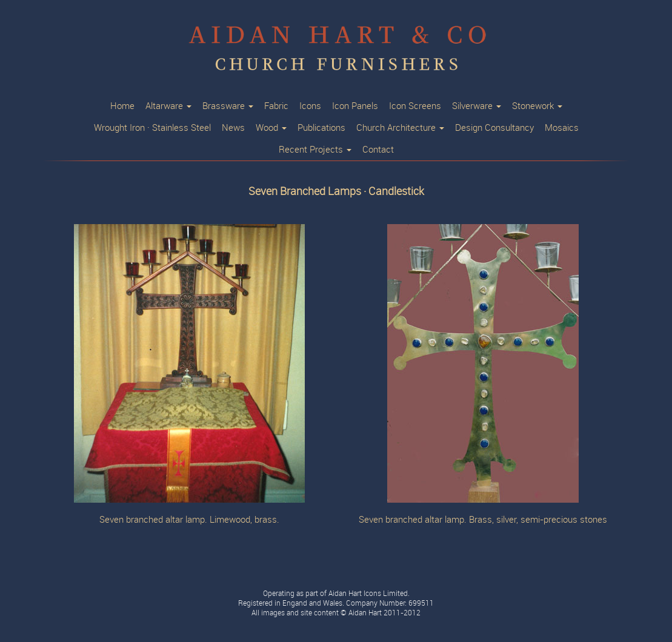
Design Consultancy (494, 128)
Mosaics (562, 128)
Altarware (168, 106)
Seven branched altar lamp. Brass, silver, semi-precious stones (483, 520)
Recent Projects (315, 150)
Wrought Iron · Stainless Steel (152, 128)
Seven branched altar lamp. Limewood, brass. (189, 520)
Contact (378, 150)
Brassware (228, 106)
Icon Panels (355, 106)
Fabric (276, 106)
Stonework (537, 106)
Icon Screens (415, 106)
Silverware (477, 106)
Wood (271, 128)
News (233, 128)
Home (122, 106)
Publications (321, 128)
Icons (310, 106)
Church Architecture (400, 128)
